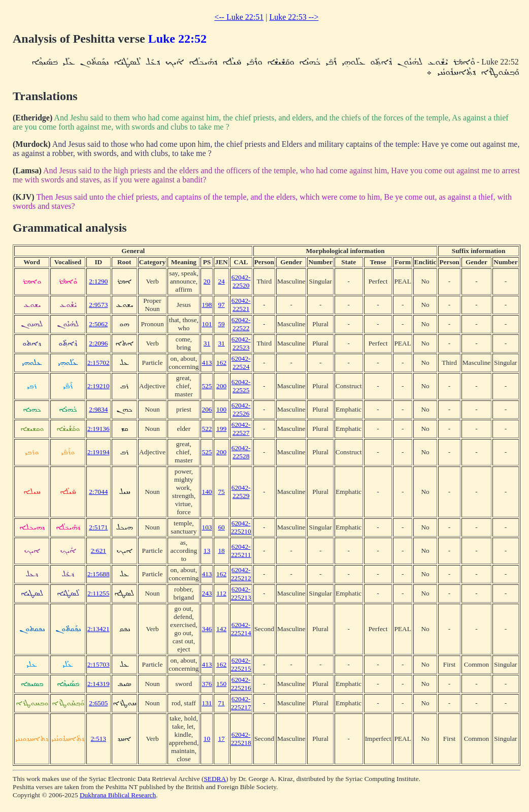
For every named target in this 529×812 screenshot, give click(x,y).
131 (207, 703)
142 (221, 629)
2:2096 (98, 343)
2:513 (98, 739)
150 (221, 684)
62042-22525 (241, 386)
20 (207, 281)
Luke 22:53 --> (294, 17)
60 (221, 527)
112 (221, 593)
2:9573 (98, 305)
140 (207, 492)
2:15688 (98, 574)
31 (207, 343)
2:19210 (98, 386)
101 (207, 324)
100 (221, 409)
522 (207, 429)
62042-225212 (241, 574)
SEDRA (215, 779)
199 (221, 429)
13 (207, 551)
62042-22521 (241, 305)
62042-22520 (241, 281)
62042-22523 (241, 343)
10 (207, 739)
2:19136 (98, 429)
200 (221, 386)
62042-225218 (241, 739)
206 (207, 409)
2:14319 (98, 684)
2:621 (98, 551)
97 (221, 305)
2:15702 (98, 363)
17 (221, 739)
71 (221, 703)
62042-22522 (241, 324)
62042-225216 (241, 684)
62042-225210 (241, 527)
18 (221, 551)
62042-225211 (241, 551)
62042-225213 (241, 593)
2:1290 (98, 281)
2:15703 (98, 664)
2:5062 (98, 324)
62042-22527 (241, 429)
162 (221, 363)
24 (221, 281)
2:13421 (98, 629)
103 (207, 527)
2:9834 (98, 409)
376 (207, 684)
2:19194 (98, 452)
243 (207, 593)
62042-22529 (241, 492)
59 (221, 324)
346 (207, 629)
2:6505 (98, 703)
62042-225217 (241, 703)
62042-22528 (241, 452)
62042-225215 (241, 664)
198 (207, 305)
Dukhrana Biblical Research (118, 795)
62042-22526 (241, 409)
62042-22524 (241, 363)
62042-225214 (241, 629)
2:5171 (98, 527)
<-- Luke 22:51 (239, 17)
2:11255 (98, 593)
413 (207, 363)
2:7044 (98, 492)
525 (207, 386)
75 (221, 492)
